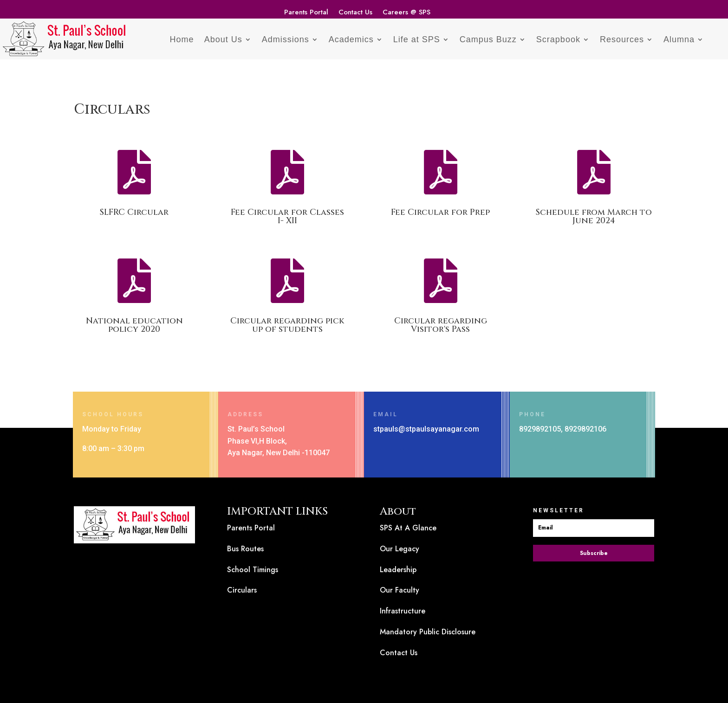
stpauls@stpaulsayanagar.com (426, 429)
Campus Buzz (488, 39)
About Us (223, 39)
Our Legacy (400, 549)
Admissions (286, 39)
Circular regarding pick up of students (287, 325)
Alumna (679, 39)
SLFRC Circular (134, 212)
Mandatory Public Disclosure (428, 632)
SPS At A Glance (408, 528)
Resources (622, 39)
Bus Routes (245, 549)
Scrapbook (558, 39)
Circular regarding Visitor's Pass (441, 325)
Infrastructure (403, 611)
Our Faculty (400, 590)
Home (182, 39)
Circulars (242, 590)
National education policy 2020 (134, 325)
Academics (351, 39)
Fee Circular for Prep (440, 212)
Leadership (398, 570)
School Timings (253, 570)
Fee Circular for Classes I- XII (287, 216)
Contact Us (355, 13)
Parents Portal (306, 13)
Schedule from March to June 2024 (594, 216)
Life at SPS (417, 39)
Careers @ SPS (406, 13)
